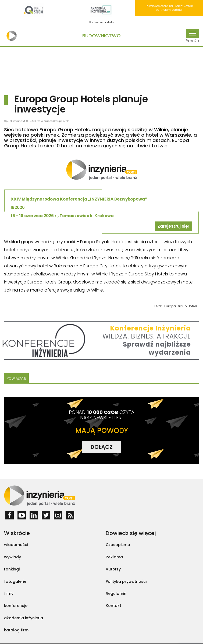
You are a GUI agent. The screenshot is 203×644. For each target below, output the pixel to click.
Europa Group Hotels (181, 306)
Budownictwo (101, 36)
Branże (192, 36)
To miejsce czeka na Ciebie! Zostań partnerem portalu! (169, 8)
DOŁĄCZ (102, 447)
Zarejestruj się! (174, 226)
